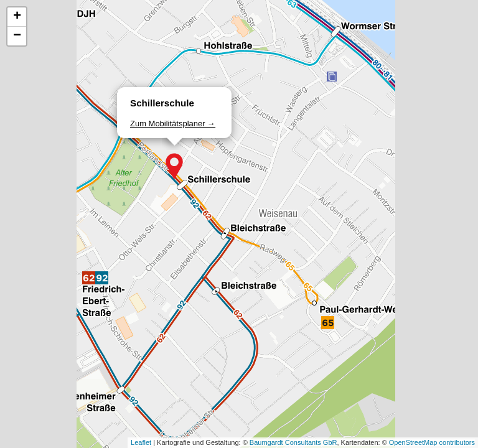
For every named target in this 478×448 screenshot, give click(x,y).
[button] (174, 166)
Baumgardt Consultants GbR (293, 442)
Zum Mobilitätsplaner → (173, 124)
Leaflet (141, 442)
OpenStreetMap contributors (432, 442)
